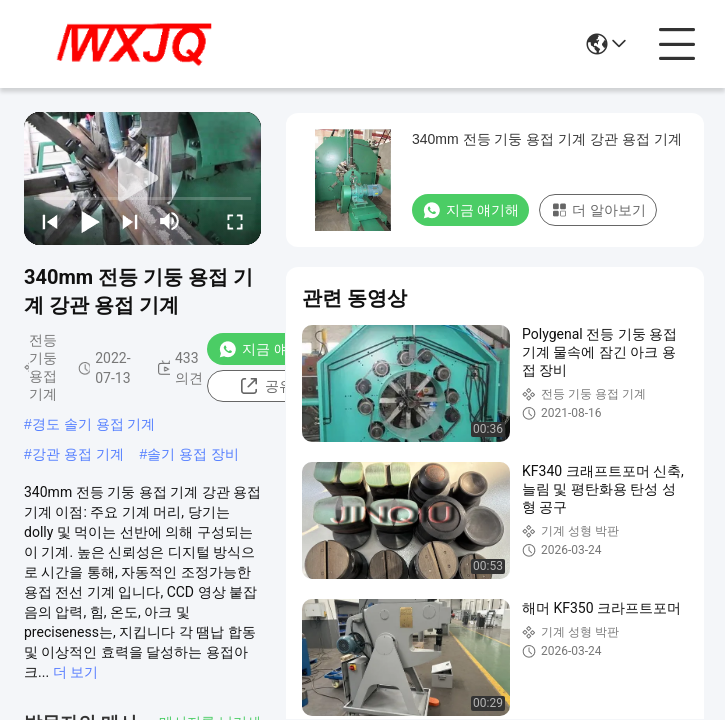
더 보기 (75, 672)
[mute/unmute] (170, 221)
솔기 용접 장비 (193, 454)
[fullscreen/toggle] (235, 221)
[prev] (50, 221)
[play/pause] (90, 221)
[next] (130, 221)
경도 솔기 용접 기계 (94, 424)
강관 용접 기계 (78, 454)
